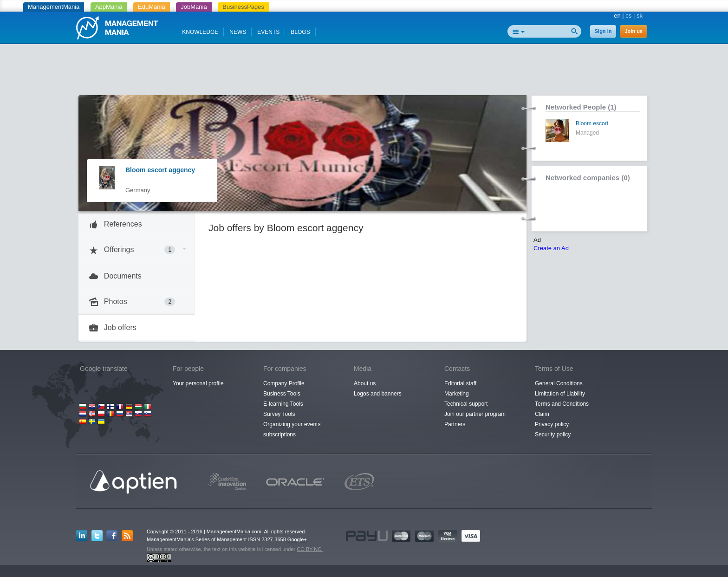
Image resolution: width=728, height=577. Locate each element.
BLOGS (300, 32)
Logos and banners (378, 394)
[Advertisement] (364, 72)
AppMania (109, 7)
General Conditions (559, 383)
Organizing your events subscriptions (292, 429)
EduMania (152, 7)
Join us (634, 31)
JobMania (194, 7)
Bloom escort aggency (160, 170)
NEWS (238, 32)
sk (640, 16)
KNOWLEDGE (200, 32)
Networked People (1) (581, 107)
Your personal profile (198, 383)
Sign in (603, 31)
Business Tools (282, 394)
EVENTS (268, 32)
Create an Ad (551, 248)
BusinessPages (243, 7)
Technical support (466, 404)
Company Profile (284, 383)
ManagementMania (54, 7)
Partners (455, 424)
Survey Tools (279, 414)
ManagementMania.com (234, 532)
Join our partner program (475, 414)
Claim (542, 414)
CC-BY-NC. (310, 549)
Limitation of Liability (560, 394)
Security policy (553, 434)
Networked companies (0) (588, 178)
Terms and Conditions (562, 404)
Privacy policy (552, 424)
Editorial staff (460, 383)
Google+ (297, 539)
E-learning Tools (283, 404)
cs (628, 16)
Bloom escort (592, 123)
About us (365, 383)
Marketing (457, 394)
